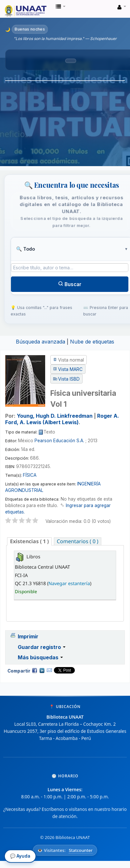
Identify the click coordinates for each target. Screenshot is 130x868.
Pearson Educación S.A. (59, 441)
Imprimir (28, 636)
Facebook (35, 670)
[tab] (29, 541)
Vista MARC (70, 369)
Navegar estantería (69, 583)
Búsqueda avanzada (40, 342)
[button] (61, 6)
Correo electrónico (49, 670)
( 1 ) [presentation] (29, 541)
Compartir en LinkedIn (42, 670)
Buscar (70, 284)
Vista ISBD (69, 379)
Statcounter (81, 850)
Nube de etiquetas (92, 342)
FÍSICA (30, 475)
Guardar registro (42, 647)
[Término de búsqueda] (70, 268)
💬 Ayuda (20, 857)
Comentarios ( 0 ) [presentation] (78, 541)
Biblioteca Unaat (7, 7)
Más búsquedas (40, 657)
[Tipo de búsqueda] (70, 249)
